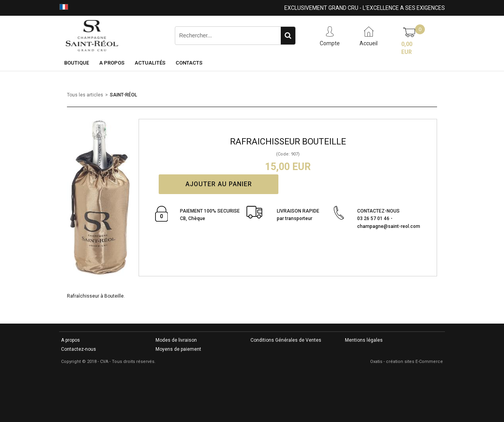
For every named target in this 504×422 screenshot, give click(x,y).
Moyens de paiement (178, 349)
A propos (70, 340)
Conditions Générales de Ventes (286, 340)
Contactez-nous (79, 349)
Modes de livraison (176, 340)
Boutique (77, 63)
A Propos (112, 63)
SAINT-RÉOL (123, 95)
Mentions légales (364, 340)
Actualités (150, 63)
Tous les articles (85, 95)
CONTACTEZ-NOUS (389, 219)
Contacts (189, 63)
